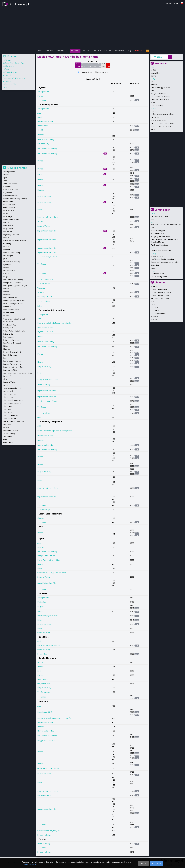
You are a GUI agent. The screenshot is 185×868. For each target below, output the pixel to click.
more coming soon (159, 277)
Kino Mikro (44, 637)
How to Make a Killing (46, 140)
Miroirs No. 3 (156, 73)
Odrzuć (143, 863)
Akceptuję (157, 863)
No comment (43, 679)
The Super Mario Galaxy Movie (162, 123)
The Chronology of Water (47, 257)
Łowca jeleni (42, 654)
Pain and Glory (9, 334)
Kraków (157, 57)
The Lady (7, 409)
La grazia (41, 607)
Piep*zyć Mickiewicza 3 (12, 343)
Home (39, 51)
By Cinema (75, 51)
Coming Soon (62, 51)
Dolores (6, 222)
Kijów (41, 539)
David (40, 117)
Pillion (40, 620)
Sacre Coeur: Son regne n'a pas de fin (52, 573)
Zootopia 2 (8, 436)
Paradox (42, 839)
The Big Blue (8, 397)
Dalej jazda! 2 (9, 210)
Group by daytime (87, 72)
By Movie (87, 51)
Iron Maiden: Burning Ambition (162, 259)
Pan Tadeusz (8, 337)
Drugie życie (8, 228)
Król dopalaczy (43, 144)
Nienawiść (7, 307)
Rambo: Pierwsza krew (12, 364)
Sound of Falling (44, 226)
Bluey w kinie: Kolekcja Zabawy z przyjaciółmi (55, 323)
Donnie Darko (43, 126)
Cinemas (160, 282)
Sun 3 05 (108, 65)
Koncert (6, 268)
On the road (8, 322)
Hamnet (41, 667)
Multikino (43, 702)
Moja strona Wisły (10, 298)
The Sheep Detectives (159, 245)
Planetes (41, 190)
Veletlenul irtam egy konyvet (48, 831)
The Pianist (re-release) (160, 99)
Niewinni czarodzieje (11, 310)
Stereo (6, 385)
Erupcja (40, 662)
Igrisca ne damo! (157, 256)
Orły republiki (8, 328)
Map (130, 51)
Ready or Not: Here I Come (48, 217)
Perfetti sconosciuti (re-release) (163, 114)
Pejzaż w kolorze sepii (12, 340)
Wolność (41, 292)
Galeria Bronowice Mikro (50, 514)
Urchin (153, 129)
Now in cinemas (17, 168)
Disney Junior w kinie (45, 121)
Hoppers (41, 135)
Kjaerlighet (7, 265)
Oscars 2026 (119, 51)
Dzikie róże (8, 231)
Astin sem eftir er (10, 184)
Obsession (155, 265)
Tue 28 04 (83, 65)
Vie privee (41, 288)
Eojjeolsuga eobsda (45, 331)
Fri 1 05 (99, 65)
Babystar (41, 547)
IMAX (41, 526)
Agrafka (43, 87)
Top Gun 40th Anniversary (161, 250)
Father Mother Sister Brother (49, 645)
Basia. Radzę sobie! (11, 190)
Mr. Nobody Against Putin (47, 616)
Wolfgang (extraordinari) (160, 236)
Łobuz (40, 306)
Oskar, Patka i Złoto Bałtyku (48, 768)
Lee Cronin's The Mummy (47, 149)
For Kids (108, 51)
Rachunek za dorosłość (12, 361)
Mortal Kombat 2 (157, 233)
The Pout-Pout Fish (45, 279)
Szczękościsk (8, 391)
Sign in (168, 3)
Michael (40, 96)
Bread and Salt (9, 204)
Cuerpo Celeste (9, 207)
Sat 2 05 (104, 65)
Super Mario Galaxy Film (47, 231)
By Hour (97, 51)
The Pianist (8, 412)
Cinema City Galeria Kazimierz (53, 310)
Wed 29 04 (89, 65)
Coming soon (163, 210)
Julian (39, 671)
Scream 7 (41, 221)
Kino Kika (43, 593)
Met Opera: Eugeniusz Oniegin (15, 286)
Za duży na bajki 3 (44, 301)
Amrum (6, 175)
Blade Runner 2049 (45, 712)
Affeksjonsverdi (43, 92)
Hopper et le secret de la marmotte (165, 262)
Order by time (103, 72)
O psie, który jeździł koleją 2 (14, 319)
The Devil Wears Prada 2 (160, 216)
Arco (39, 113)
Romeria (154, 268)
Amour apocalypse (158, 230)
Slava (5, 379)
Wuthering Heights (45, 296)
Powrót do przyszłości (12, 352)
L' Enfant (7, 274)
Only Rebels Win (44, 684)
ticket (137, 100)
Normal (40, 180)
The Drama (42, 100)
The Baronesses (44, 692)
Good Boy (41, 130)
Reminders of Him (44, 795)
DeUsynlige (42, 602)
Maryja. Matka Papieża (46, 556)
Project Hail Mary (44, 196)
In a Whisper (8, 256)
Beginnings (8, 193)
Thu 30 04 (94, 65)
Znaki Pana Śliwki (157, 274)
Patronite (139, 51)
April (39, 641)
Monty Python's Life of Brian (48, 560)
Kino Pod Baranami (47, 658)
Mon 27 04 (78, 65)
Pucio (40, 210)
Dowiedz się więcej (29, 864)
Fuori (152, 219)
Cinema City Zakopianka (50, 422)
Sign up (176, 3)
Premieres (49, 51)
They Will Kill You (44, 284)
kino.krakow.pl (19, 4)
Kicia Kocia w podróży (12, 262)
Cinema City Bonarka (48, 104)
